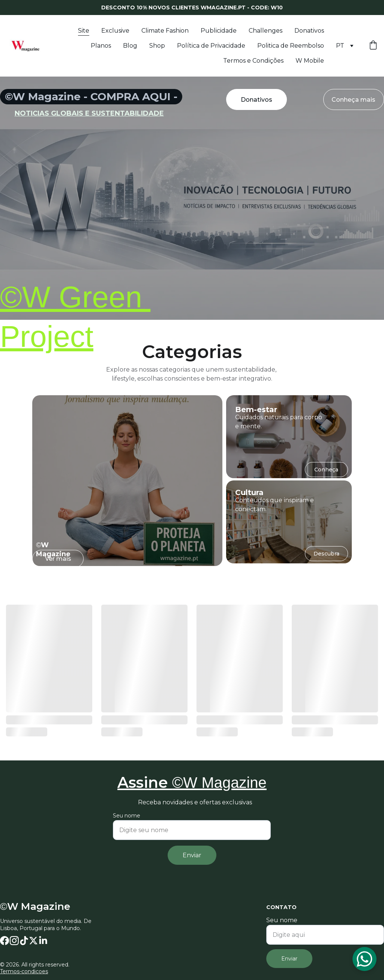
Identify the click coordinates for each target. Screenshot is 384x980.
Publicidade (219, 31)
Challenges (265, 31)
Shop (157, 46)
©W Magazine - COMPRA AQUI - (91, 96)
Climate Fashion (165, 31)
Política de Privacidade (211, 46)
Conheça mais (353, 100)
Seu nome (282, 920)
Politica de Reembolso (291, 46)
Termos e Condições (253, 61)
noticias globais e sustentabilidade (89, 113)
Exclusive (115, 31)
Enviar (289, 959)
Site (84, 31)
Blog (130, 46)
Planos (101, 46)
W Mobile (310, 61)
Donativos (309, 31)
